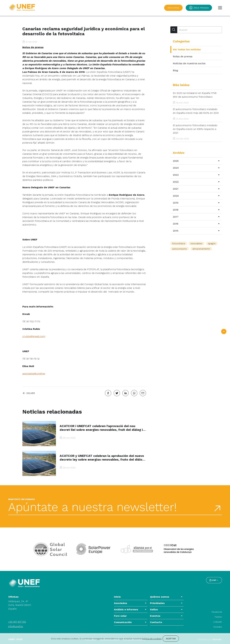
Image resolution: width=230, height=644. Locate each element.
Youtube (218, 627)
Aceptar (171, 639)
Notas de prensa (33, 47)
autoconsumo (180, 249)
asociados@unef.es (34, 374)
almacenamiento (201, 249)
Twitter (218, 617)
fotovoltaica (179, 243)
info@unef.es (16, 626)
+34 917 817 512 (17, 622)
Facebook (217, 612)
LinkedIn (218, 622)
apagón (212, 243)
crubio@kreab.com (34, 336)
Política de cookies (152, 639)
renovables (196, 243)
